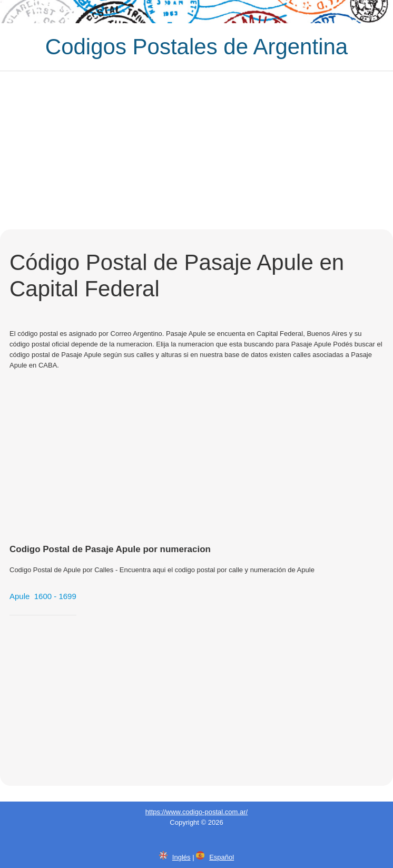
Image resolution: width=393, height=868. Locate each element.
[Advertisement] (196, 150)
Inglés (181, 857)
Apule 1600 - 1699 (43, 596)
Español (222, 857)
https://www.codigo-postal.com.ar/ (196, 812)
